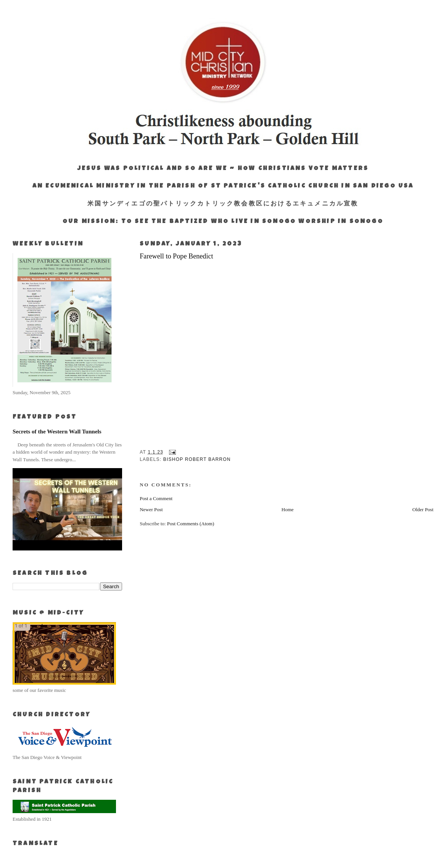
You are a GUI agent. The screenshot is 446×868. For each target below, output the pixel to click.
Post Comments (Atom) (191, 524)
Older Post (423, 509)
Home (288, 509)
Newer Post (151, 509)
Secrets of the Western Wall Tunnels (57, 431)
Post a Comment (156, 498)
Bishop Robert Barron (197, 459)
